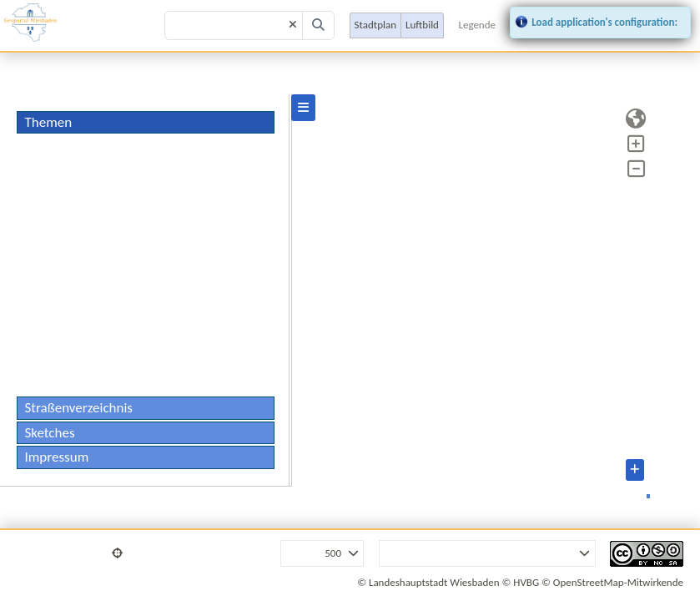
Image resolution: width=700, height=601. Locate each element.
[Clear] (293, 25)
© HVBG (521, 582)
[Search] (319, 26)
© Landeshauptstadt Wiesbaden (428, 582)
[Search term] (234, 26)
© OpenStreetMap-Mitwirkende (612, 582)
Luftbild (422, 25)
